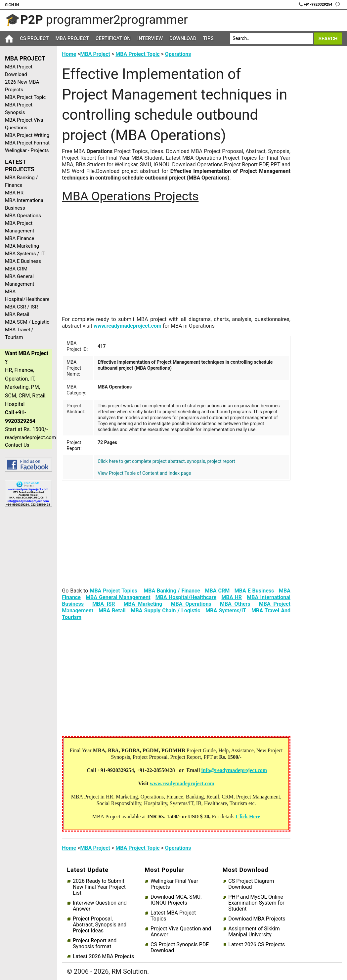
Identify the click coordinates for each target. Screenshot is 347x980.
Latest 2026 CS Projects (257, 945)
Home (69, 54)
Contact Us (17, 445)
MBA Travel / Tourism (19, 333)
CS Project (34, 38)
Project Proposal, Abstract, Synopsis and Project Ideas (100, 925)
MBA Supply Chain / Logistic (166, 611)
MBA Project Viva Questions (24, 124)
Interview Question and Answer (100, 906)
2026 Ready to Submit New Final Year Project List (99, 887)
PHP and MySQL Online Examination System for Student (256, 903)
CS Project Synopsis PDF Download (180, 948)
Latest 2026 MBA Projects (103, 957)
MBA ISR (104, 604)
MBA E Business (23, 261)
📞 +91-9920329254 (316, 4)
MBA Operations (23, 216)
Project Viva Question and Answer (181, 932)
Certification (113, 38)
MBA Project (72, 38)
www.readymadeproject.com (128, 326)
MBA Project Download (19, 71)
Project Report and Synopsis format (95, 944)
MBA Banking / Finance (22, 181)
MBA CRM (16, 269)
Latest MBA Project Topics (173, 916)
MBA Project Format (27, 143)
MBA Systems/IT (226, 611)
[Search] (271, 39)
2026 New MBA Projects (22, 86)
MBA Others (235, 604)
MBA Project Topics (113, 591)
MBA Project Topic (25, 97)
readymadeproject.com (28, 437)
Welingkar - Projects (27, 150)
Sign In (12, 5)
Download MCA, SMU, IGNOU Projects (176, 900)
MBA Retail (17, 314)
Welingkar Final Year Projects (174, 884)
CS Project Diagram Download (251, 884)
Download (183, 38)
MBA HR (14, 193)
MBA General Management (20, 280)
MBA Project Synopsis (19, 109)
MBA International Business (25, 204)
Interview (150, 38)
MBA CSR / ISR (22, 307)
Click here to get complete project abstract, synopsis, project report (166, 461)
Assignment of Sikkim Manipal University (254, 932)
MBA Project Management (20, 227)
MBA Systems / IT (25, 254)
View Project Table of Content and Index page (144, 473)
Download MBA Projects (257, 919)
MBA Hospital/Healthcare (27, 295)
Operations (178, 54)
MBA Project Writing (27, 135)
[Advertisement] (26, 617)
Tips (208, 38)
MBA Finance (20, 238)
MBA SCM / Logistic (27, 322)
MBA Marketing (22, 246)
